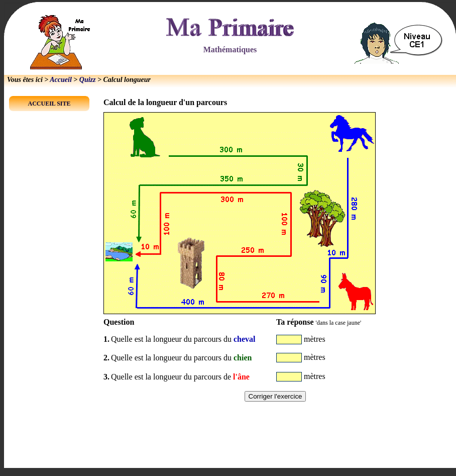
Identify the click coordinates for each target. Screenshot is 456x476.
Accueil (61, 80)
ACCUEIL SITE (49, 104)
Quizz (88, 80)
